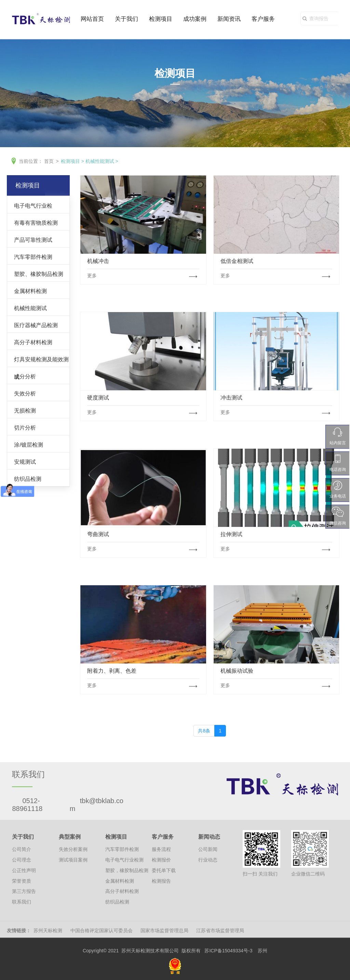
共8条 (204, 731)
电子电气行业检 (33, 206)
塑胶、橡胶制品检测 (39, 274)
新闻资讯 (229, 20)
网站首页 (92, 20)
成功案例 (195, 20)
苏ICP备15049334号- (227, 951)
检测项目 (161, 20)
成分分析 (25, 376)
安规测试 (25, 462)
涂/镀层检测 (29, 445)
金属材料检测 (30, 291)
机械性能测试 (100, 161)
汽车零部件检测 (33, 257)
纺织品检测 (28, 479)
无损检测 (25, 410)
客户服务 (263, 20)
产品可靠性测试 (33, 240)
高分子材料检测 (33, 342)
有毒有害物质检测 (36, 223)
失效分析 (25, 393)
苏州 (262, 951)
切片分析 (25, 428)
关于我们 (126, 20)
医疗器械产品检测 (36, 325)
